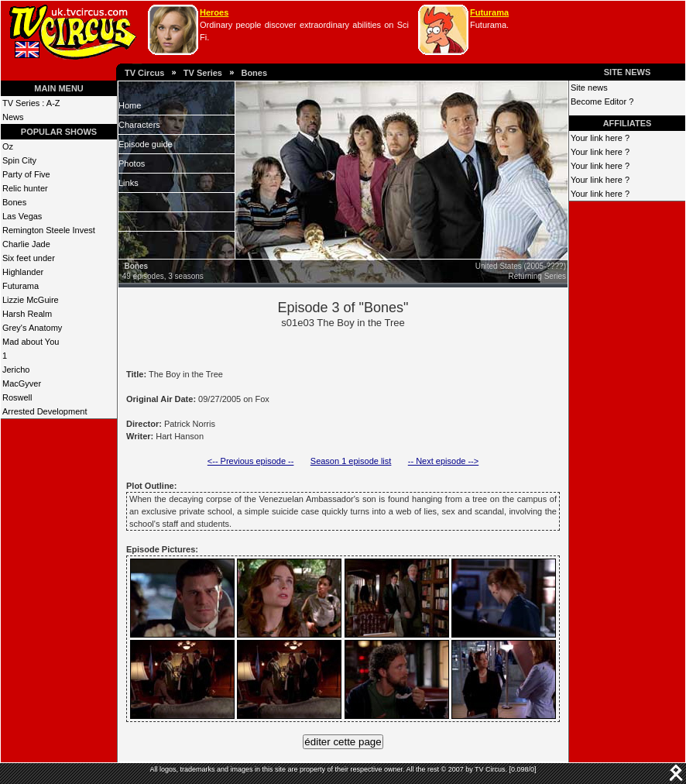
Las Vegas (22, 216)
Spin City (19, 160)
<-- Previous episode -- (251, 461)
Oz (8, 146)
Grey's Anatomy (32, 328)
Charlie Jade (26, 244)
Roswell (17, 397)
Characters (139, 125)
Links (129, 183)
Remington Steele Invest (49, 230)
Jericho (16, 370)
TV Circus (144, 73)
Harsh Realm (27, 314)
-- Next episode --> (443, 461)
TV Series (203, 73)
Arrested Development (45, 411)
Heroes (214, 12)
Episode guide (146, 144)
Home (130, 105)
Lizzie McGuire (31, 300)
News (13, 117)
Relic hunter (25, 188)
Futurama (489, 12)
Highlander (23, 272)
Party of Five (26, 174)
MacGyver (22, 383)
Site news (589, 88)
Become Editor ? (602, 101)
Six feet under (29, 258)
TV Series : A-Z (31, 103)
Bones (254, 73)
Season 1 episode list (351, 461)
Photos (132, 163)
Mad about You (31, 342)
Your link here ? (600, 138)
